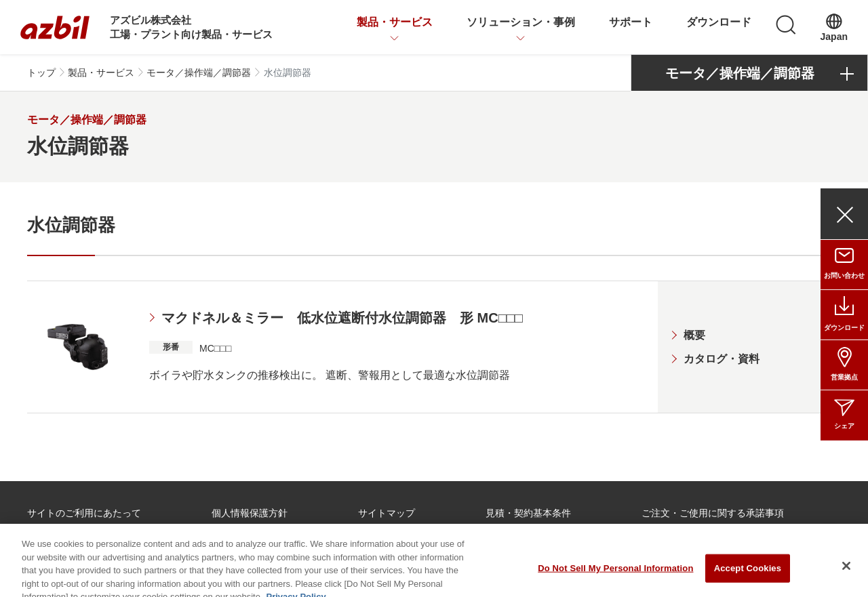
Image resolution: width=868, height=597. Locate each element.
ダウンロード (719, 22)
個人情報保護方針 (250, 513)
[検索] (786, 25)
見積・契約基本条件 (528, 513)
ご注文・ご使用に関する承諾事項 (713, 513)
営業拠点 (844, 377)
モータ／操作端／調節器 (199, 73)
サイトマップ (387, 513)
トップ (41, 73)
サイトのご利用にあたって (84, 513)
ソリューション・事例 (521, 22)
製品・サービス (395, 22)
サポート (631, 22)
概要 (694, 335)
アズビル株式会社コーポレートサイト (425, 541)
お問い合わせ (844, 275)
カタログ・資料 (722, 359)
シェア (844, 426)
